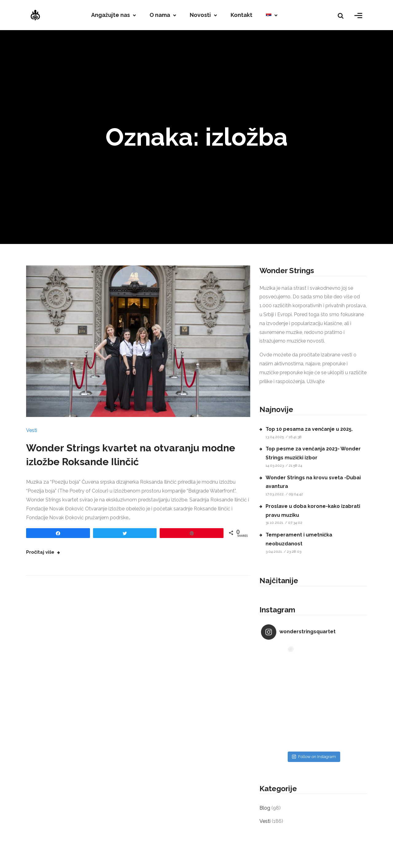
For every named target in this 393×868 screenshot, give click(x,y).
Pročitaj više (41, 552)
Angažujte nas (111, 15)
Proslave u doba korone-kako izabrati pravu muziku (313, 511)
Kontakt (241, 15)
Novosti (200, 15)
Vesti (32, 430)
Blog (265, 808)
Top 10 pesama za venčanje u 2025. (309, 429)
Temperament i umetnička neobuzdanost (299, 539)
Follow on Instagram (314, 757)
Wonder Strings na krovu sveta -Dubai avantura (313, 482)
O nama (160, 15)
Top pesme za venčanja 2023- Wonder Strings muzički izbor (313, 453)
